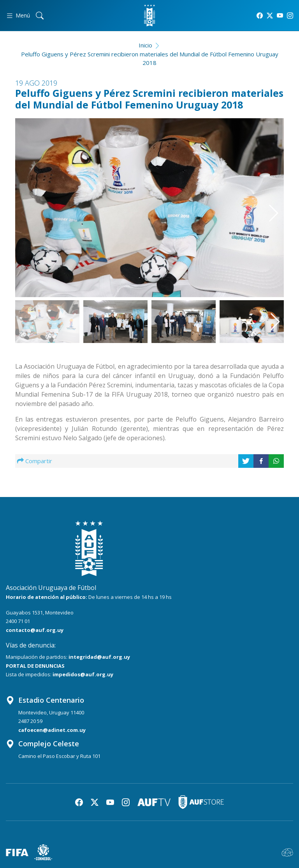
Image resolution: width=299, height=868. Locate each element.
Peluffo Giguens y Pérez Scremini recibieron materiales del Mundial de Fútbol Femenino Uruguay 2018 (150, 59)
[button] (265, 199)
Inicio (145, 45)
